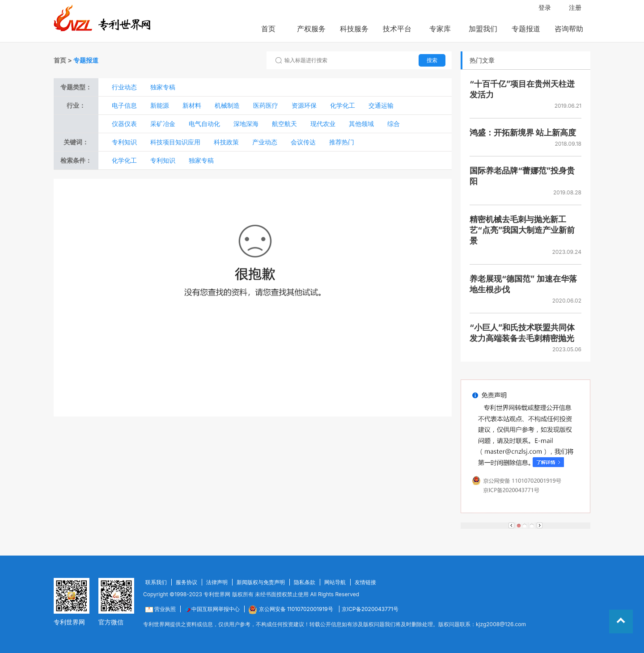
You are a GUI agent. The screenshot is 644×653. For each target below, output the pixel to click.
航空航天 (284, 124)
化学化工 (343, 105)
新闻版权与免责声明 (261, 582)
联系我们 (156, 582)
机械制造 (227, 105)
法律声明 (217, 582)
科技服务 (354, 29)
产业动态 (265, 142)
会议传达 (303, 142)
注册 (575, 7)
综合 (394, 124)
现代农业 (323, 124)
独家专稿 (163, 87)
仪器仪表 (124, 124)
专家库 (440, 29)
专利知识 (124, 142)
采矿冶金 (163, 124)
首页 (268, 29)
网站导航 (335, 582)
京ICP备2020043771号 (370, 609)
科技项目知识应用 (175, 142)
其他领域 (361, 124)
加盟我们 (483, 29)
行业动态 (124, 87)
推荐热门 (342, 142)
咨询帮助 (569, 29)
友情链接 (365, 582)
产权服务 (311, 29)
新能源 (160, 105)
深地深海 (246, 124)
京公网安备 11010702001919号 (291, 609)
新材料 (192, 105)
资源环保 (304, 105)
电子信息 (124, 105)
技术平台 (397, 29)
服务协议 (186, 582)
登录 (545, 7)
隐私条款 (305, 582)
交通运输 (381, 105)
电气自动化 (204, 124)
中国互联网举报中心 (212, 609)
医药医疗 (266, 105)
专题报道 (526, 29)
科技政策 (226, 142)
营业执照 (161, 609)
